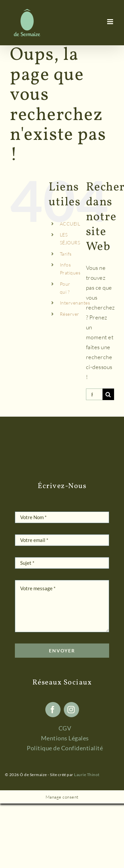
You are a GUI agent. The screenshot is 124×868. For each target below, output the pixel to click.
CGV (65, 728)
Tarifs (66, 254)
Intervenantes (75, 303)
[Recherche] (108, 394)
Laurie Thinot (87, 775)
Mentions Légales (65, 738)
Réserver (70, 314)
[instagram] (71, 710)
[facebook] (53, 710)
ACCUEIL (70, 224)
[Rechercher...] (94, 394)
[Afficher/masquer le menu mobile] (111, 22)
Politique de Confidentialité (65, 748)
